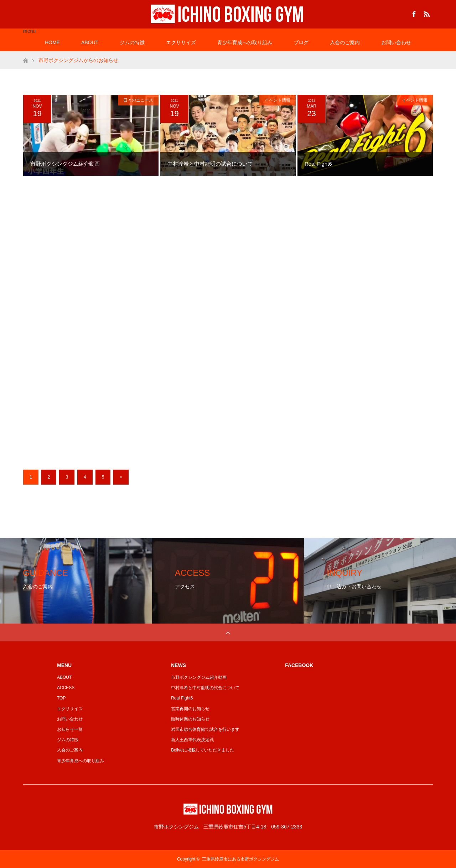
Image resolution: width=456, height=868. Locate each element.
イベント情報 (278, 100)
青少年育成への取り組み (245, 42)
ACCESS (66, 688)
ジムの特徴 (132, 42)
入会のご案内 (345, 42)
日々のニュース (138, 100)
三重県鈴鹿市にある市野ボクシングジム (240, 859)
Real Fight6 (182, 698)
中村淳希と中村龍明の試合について (205, 688)
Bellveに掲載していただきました (203, 750)
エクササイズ (181, 42)
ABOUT (90, 42)
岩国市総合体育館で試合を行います (205, 729)
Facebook (413, 13)
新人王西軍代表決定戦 (192, 740)
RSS (426, 13)
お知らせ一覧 (70, 729)
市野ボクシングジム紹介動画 (199, 677)
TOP (61, 698)
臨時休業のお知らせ (190, 719)
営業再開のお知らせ (190, 709)
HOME (52, 42)
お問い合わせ (396, 42)
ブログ (301, 42)
